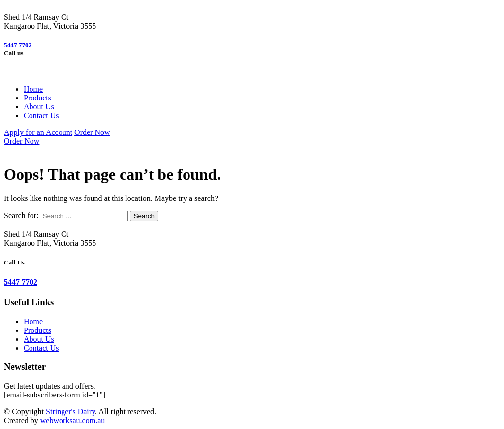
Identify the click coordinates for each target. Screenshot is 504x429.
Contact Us (41, 115)
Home (33, 89)
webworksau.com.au (73, 420)
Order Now (92, 132)
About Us (39, 107)
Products (37, 98)
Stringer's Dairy (70, 412)
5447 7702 (18, 45)
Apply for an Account (38, 132)
